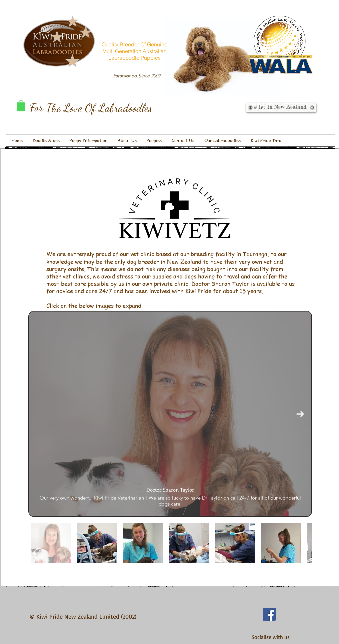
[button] (21, 106)
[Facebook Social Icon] (269, 614)
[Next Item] (300, 414)
